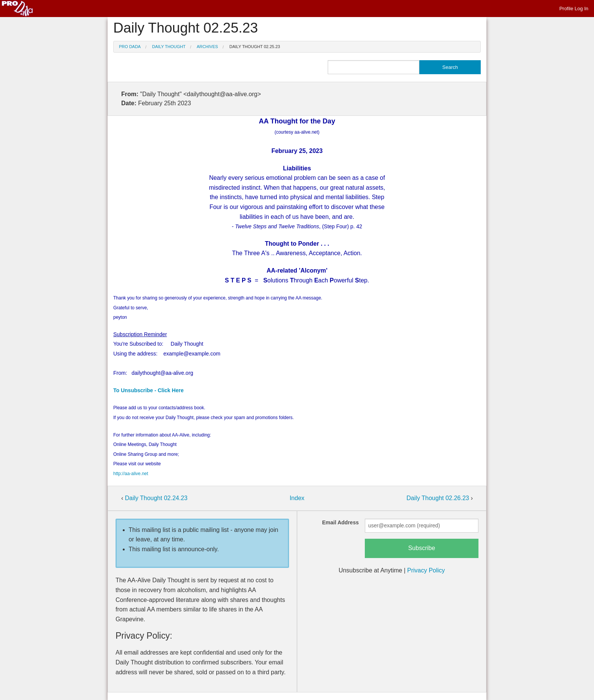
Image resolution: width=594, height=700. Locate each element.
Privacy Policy (426, 570)
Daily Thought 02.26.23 (439, 498)
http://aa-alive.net (131, 474)
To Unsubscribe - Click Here (148, 390)
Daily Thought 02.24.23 (156, 498)
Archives (207, 47)
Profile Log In (574, 9)
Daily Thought (169, 47)
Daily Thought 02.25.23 (255, 47)
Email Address (340, 522)
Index (297, 498)
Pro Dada (130, 47)
